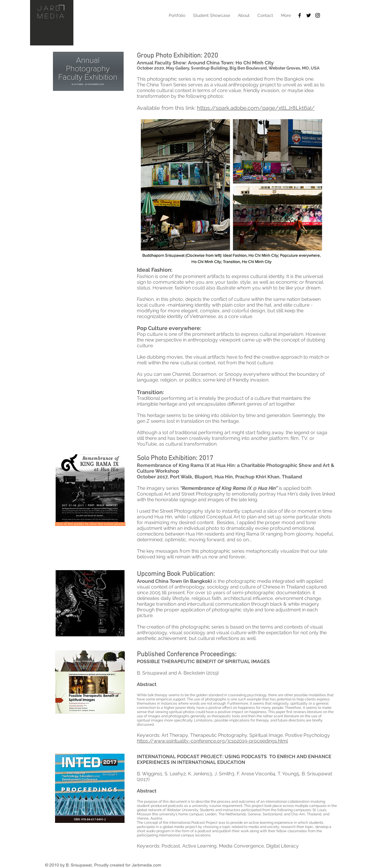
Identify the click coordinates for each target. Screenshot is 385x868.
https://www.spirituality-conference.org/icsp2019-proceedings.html (212, 741)
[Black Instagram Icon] (318, 15)
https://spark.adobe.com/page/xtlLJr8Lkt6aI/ (256, 108)
